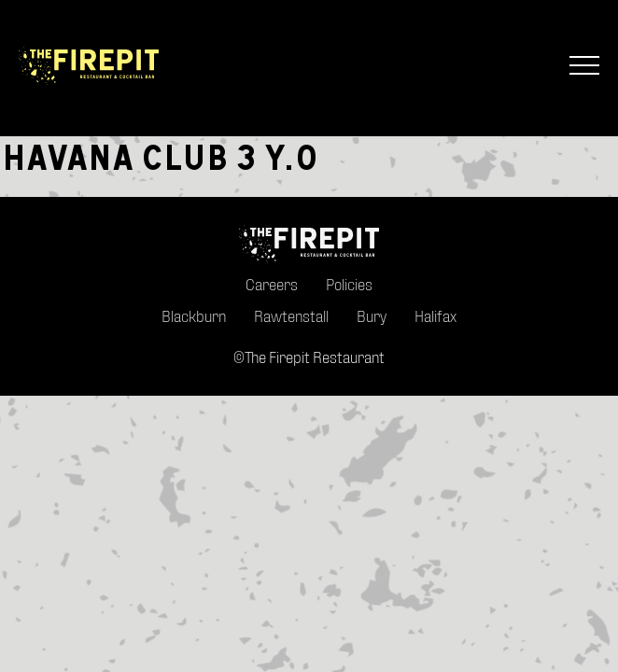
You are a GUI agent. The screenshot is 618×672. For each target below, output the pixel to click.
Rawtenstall (291, 316)
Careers (272, 284)
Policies (349, 284)
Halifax (435, 316)
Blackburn (194, 316)
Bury (372, 316)
